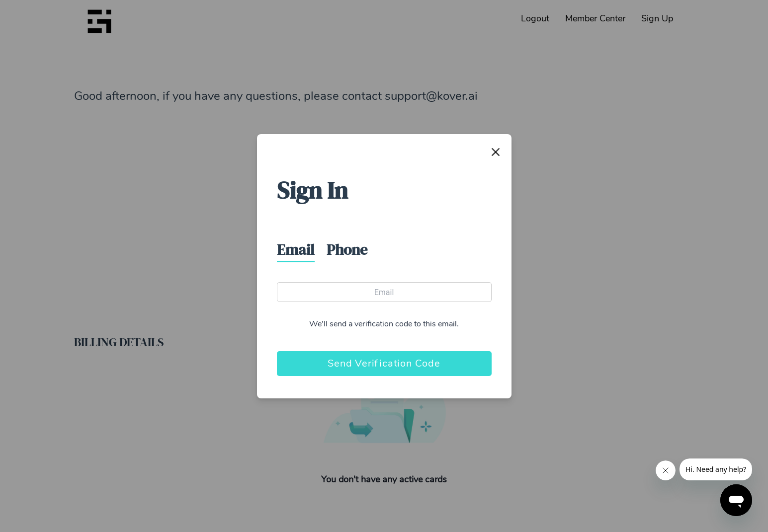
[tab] (302, 250)
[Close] (496, 152)
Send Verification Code (384, 363)
